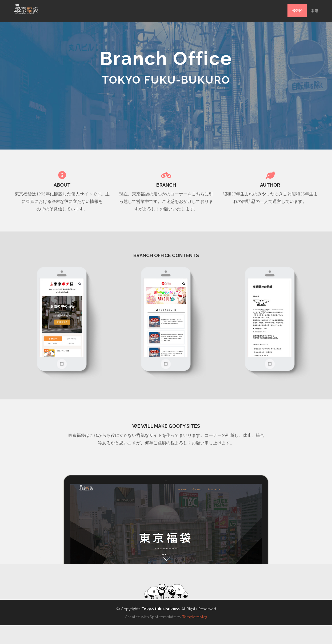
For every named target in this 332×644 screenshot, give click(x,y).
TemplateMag (195, 617)
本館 (314, 11)
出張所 (297, 11)
